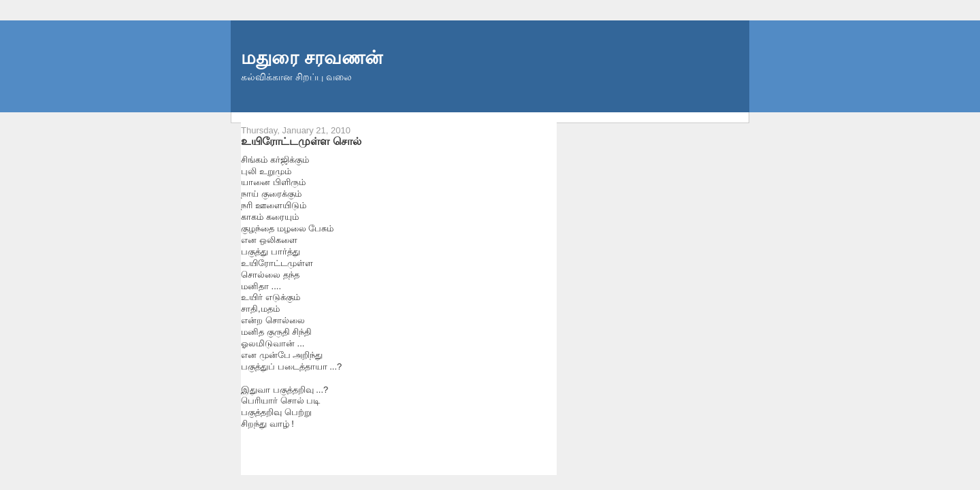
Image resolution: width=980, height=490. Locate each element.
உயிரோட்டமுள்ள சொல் (301, 141)
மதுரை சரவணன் (312, 58)
